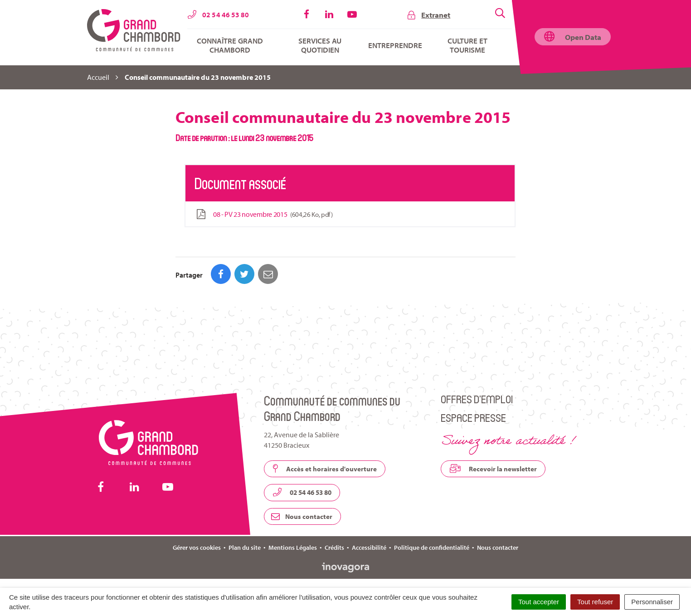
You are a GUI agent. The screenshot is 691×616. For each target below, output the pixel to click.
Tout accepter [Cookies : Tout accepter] (539, 602)
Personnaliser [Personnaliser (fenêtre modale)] (652, 602)
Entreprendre (395, 45)
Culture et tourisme (467, 45)
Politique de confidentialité (432, 548)
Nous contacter (302, 516)
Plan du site (245, 548)
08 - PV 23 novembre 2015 (264, 214)
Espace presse (473, 418)
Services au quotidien (320, 45)
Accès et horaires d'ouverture (325, 469)
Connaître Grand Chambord (230, 45)
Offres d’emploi (477, 399)
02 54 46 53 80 (302, 492)
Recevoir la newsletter (493, 469)
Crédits (334, 548)
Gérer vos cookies (197, 548)
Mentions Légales (293, 548)
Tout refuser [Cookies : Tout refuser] (595, 602)
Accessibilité (369, 548)
